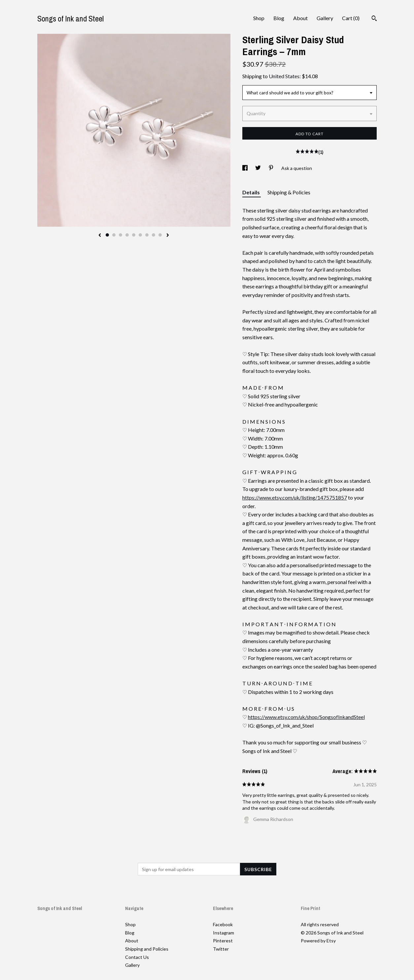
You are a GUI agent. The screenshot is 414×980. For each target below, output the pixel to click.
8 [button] (154, 235)
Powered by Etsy (318, 941)
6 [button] (140, 235)
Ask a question (297, 168)
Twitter (221, 949)
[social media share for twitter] (259, 168)
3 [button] (121, 235)
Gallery (325, 18)
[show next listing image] (168, 236)
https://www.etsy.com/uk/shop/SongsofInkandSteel (306, 717)
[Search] (374, 19)
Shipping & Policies (289, 192)
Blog (279, 18)
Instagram (224, 933)
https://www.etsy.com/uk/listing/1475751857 (295, 497)
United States (284, 76)
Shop (259, 18)
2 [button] (114, 235)
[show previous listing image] (100, 236)
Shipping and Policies (147, 949)
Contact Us (137, 957)
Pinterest (223, 941)
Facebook (223, 924)
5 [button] (134, 235)
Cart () (351, 18)
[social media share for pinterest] (272, 168)
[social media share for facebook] (245, 168)
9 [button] (160, 235)
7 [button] (147, 235)
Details (252, 192)
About (300, 18)
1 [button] (107, 235)
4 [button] (127, 235)
